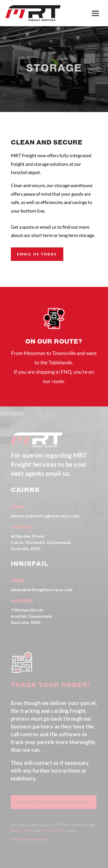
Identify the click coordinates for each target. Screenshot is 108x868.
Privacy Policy (22, 830)
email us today (37, 254)
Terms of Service (55, 830)
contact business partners (54, 802)
